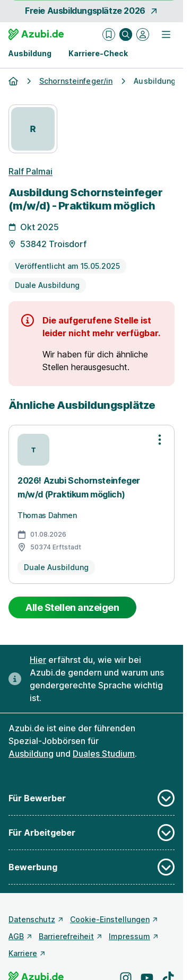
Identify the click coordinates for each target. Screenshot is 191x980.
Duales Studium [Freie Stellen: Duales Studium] (104, 754)
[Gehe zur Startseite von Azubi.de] (36, 34)
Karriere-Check (98, 53)
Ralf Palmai (31, 171)
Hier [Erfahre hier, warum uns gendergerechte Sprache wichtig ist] (38, 660)
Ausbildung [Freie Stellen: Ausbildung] (31, 754)
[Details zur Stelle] (92, 244)
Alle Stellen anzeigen (72, 607)
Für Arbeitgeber (92, 833)
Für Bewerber (92, 798)
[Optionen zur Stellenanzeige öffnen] (160, 440)
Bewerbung (92, 867)
